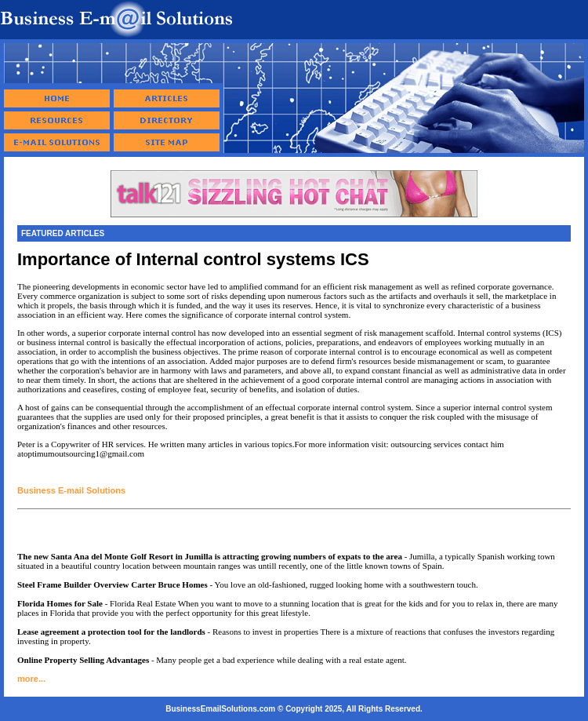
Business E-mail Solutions (71, 490)
